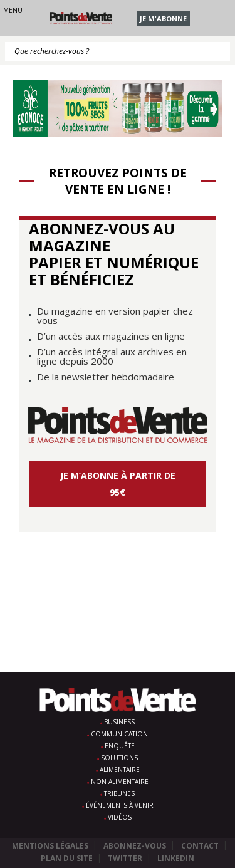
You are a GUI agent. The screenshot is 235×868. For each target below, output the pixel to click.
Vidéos (120, 817)
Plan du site (67, 858)
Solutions (119, 758)
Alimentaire (120, 770)
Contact (200, 846)
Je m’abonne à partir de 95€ (118, 484)
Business (119, 722)
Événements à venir (120, 805)
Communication (119, 734)
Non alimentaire (120, 782)
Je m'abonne (163, 18)
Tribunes (119, 793)
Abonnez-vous (135, 846)
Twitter (125, 858)
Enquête (120, 746)
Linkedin (176, 858)
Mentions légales (50, 846)
